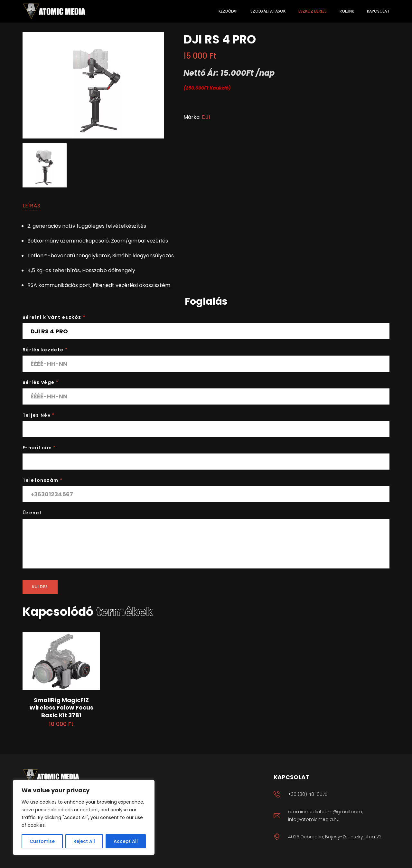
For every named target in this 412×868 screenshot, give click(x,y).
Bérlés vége (41, 382)
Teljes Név (39, 415)
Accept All (126, 841)
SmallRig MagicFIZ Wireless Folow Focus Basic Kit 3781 (61, 708)
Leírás (32, 206)
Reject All (84, 841)
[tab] (32, 206)
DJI (206, 117)
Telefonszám (42, 480)
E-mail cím (39, 448)
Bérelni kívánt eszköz (54, 317)
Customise (42, 841)
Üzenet (32, 513)
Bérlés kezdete (45, 350)
